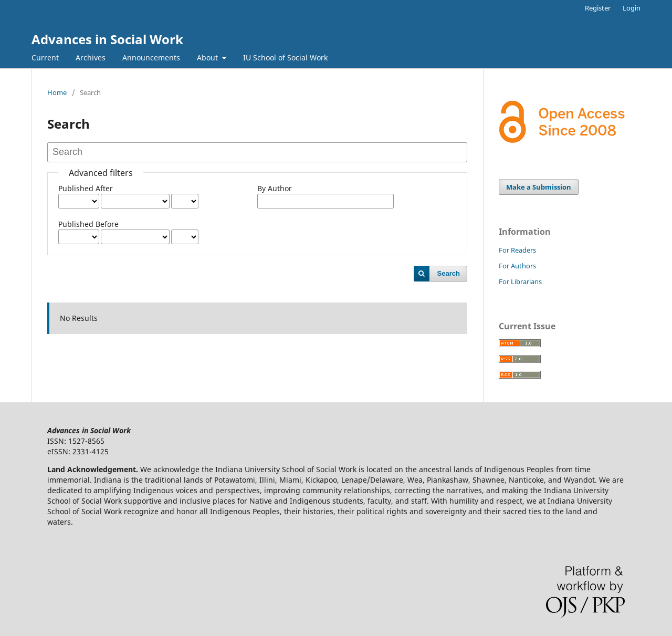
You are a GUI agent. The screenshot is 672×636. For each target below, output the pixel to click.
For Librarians (520, 281)
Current (45, 58)
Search (449, 273)
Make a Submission (539, 187)
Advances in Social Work (107, 39)
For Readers (517, 250)
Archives (91, 58)
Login (632, 8)
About (208, 58)
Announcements (151, 58)
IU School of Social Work (285, 58)
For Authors (517, 266)
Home (57, 92)
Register (598, 8)
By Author (275, 188)
